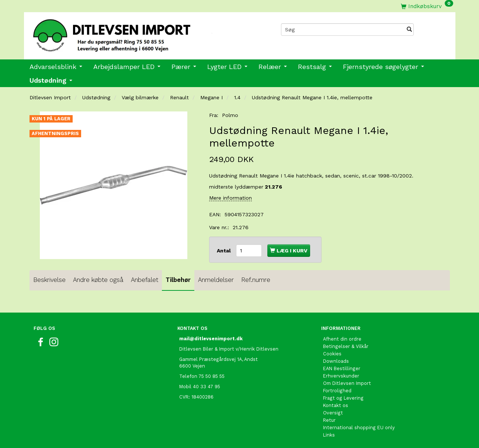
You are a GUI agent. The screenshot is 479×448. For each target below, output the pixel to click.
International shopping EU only (359, 428)
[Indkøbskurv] (427, 6)
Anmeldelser (216, 280)
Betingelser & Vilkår (346, 346)
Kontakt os (336, 405)
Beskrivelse (49, 280)
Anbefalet (145, 280)
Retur (329, 420)
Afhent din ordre (342, 339)
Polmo (230, 115)
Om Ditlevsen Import (347, 383)
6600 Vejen (192, 366)
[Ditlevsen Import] (132, 33)
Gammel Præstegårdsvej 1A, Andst (218, 359)
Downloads (336, 361)
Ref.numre (256, 280)
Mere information (230, 198)
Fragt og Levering (343, 398)
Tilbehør (178, 280)
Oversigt (333, 413)
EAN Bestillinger (342, 368)
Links (329, 435)
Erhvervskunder (341, 376)
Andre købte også (98, 280)
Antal (225, 251)
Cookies (332, 354)
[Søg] (409, 30)
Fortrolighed (337, 391)
